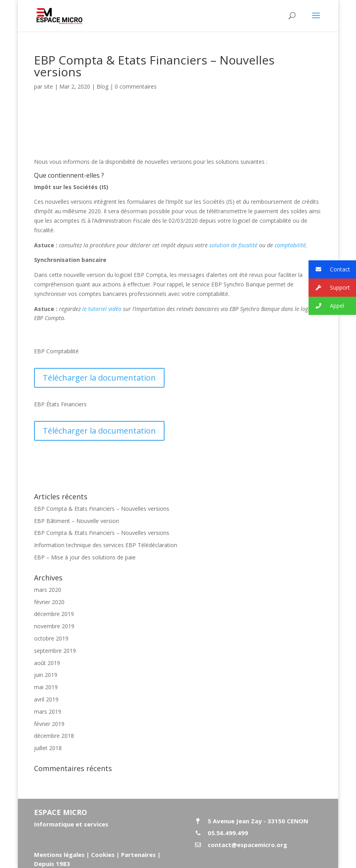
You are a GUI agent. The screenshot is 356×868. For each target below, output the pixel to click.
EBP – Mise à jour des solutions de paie (85, 557)
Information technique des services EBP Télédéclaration (106, 545)
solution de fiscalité (233, 245)
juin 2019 (46, 675)
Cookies (103, 855)
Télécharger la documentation (99, 378)
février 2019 (49, 724)
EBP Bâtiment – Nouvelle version (77, 521)
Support (329, 288)
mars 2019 (48, 712)
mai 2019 (46, 687)
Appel (326, 306)
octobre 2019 (51, 638)
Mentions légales (59, 855)
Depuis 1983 (52, 864)
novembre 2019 (54, 626)
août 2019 (47, 663)
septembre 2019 (55, 651)
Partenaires (138, 855)
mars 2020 (48, 590)
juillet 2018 (48, 748)
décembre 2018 (54, 736)
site (48, 86)
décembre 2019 (54, 614)
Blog (102, 86)
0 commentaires (136, 86)
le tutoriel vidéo (102, 309)
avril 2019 (46, 699)
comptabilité (290, 245)
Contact (329, 270)
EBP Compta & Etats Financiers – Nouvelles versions (102, 509)
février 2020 (49, 602)
